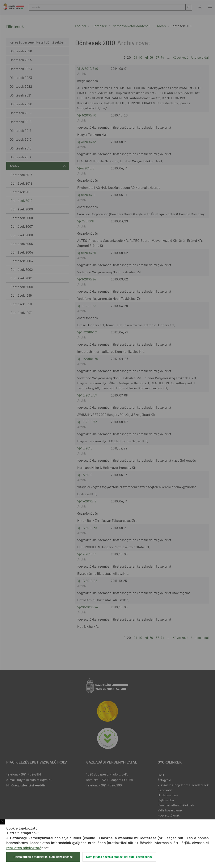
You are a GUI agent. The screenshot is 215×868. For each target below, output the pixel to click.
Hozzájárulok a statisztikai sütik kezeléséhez (43, 857)
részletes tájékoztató (24, 848)
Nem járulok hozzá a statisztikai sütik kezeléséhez (119, 857)
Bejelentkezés (200, 7)
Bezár (3, 822)
